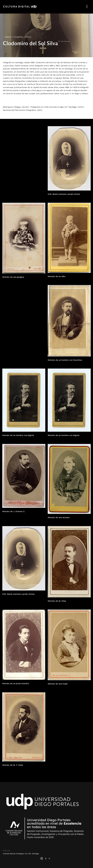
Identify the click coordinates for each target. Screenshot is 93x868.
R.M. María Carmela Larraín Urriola (64, 194)
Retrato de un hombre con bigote (18, 435)
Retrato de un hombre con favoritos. (65, 360)
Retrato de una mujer (58, 684)
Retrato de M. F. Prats (13, 765)
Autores (28, 37)
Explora (8, 37)
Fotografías (18, 37)
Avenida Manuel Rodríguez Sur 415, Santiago (21, 854)
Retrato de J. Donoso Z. (14, 511)
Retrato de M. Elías (57, 601)
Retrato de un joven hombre (16, 683)
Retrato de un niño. (57, 276)
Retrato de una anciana (59, 517)
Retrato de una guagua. (13, 277)
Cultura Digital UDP (20, 8)
